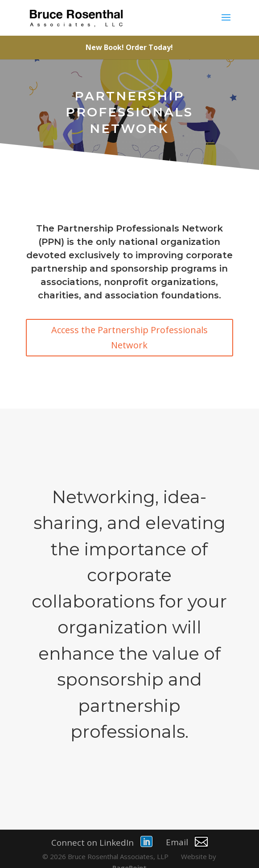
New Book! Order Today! (129, 47)
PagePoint (129, 855)
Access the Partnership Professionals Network (129, 337)
